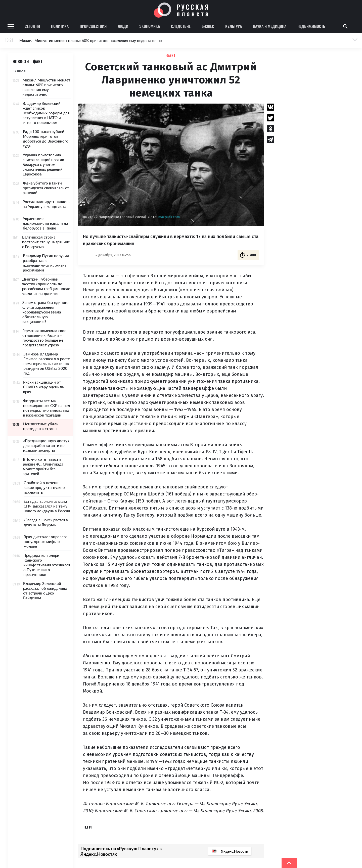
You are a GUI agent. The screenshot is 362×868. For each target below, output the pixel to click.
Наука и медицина (270, 26)
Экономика (150, 26)
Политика (60, 26)
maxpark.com (169, 217)
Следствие (181, 26)
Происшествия (93, 26)
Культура (234, 26)
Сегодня (32, 26)
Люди (123, 26)
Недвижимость (311, 26)
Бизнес (208, 26)
